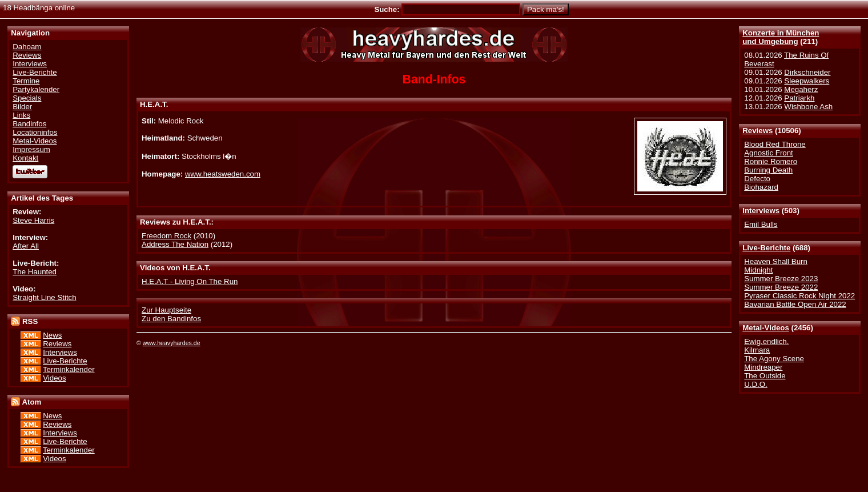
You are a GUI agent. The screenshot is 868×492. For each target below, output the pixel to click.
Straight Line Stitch (44, 297)
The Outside (765, 376)
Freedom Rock (166, 236)
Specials (27, 98)
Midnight (758, 270)
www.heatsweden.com (223, 174)
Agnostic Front (769, 153)
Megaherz (801, 89)
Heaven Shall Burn (776, 261)
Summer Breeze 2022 (781, 287)
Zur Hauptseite (166, 310)
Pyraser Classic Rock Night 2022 (799, 296)
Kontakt (25, 158)
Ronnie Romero (771, 161)
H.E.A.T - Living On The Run (190, 281)
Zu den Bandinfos (171, 319)
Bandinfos (29, 124)
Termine (26, 81)
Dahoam (27, 47)
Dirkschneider (807, 72)
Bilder (22, 107)
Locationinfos (35, 132)
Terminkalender (69, 369)
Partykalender (36, 89)
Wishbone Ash (808, 107)
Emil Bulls (761, 224)
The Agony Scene (774, 359)
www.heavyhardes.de (172, 343)
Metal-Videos (766, 328)
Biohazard (761, 187)
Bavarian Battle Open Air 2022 (795, 304)
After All (26, 246)
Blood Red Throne (775, 144)
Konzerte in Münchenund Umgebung (781, 37)
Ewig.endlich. (766, 341)
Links (21, 115)
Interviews (761, 211)
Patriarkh (799, 98)
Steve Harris (33, 220)
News (52, 335)
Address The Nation (175, 244)
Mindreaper (763, 367)
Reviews (758, 131)
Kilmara (757, 350)
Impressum (31, 149)
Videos (54, 378)
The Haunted (35, 272)
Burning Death (768, 170)
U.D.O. (756, 384)
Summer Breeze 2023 (781, 279)
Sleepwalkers (807, 81)
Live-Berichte (766, 248)
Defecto (757, 179)
